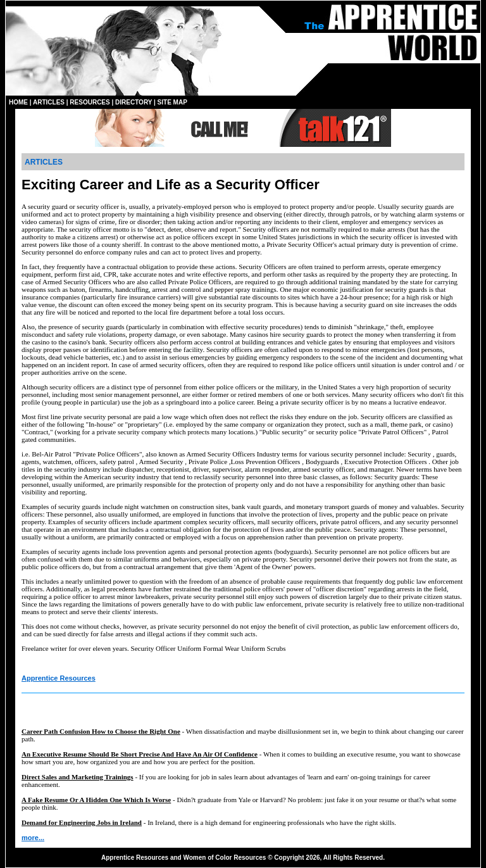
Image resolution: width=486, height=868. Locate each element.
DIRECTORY (134, 102)
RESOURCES (90, 102)
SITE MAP (172, 102)
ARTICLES (49, 102)
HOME (18, 102)
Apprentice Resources (59, 678)
